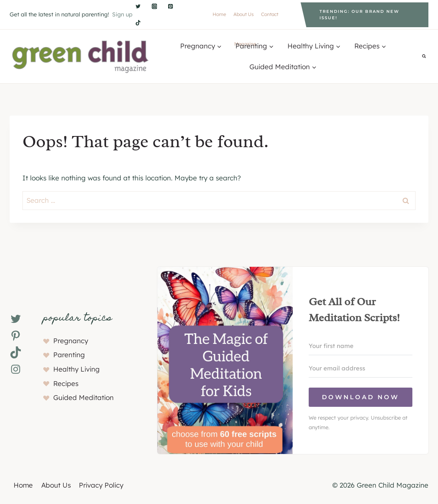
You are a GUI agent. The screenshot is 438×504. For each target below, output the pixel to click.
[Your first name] (361, 346)
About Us (244, 14)
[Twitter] (138, 7)
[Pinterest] (171, 7)
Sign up (122, 14)
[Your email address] (361, 368)
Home (219, 14)
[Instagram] (154, 7)
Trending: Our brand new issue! (359, 15)
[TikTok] (138, 23)
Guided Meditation (83, 397)
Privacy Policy (101, 485)
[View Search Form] (424, 56)
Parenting (69, 355)
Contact (270, 14)
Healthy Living (76, 369)
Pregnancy (71, 341)
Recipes (66, 383)
